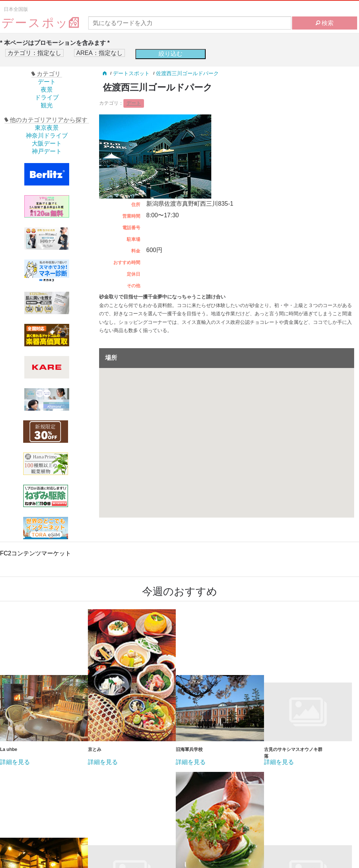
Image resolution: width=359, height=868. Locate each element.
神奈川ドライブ (47, 136)
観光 (47, 105)
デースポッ (41, 23)
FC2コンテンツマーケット (36, 553)
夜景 (47, 90)
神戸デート (47, 151)
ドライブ (47, 97)
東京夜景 (47, 128)
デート (47, 82)
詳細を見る (15, 762)
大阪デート (47, 143)
